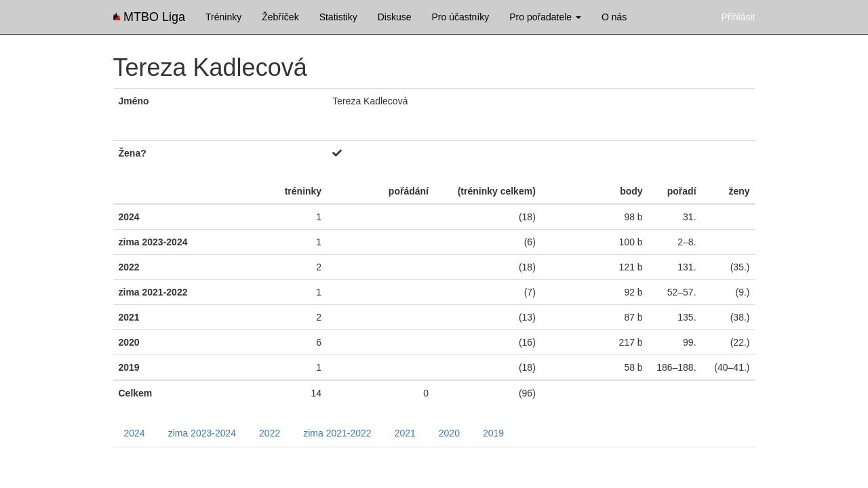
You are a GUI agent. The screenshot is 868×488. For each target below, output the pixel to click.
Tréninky (223, 17)
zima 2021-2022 (337, 433)
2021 (405, 433)
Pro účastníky (460, 17)
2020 (449, 433)
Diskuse (395, 17)
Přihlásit (738, 17)
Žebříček (280, 17)
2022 (270, 433)
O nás (614, 17)
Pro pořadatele (545, 17)
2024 (135, 433)
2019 (493, 433)
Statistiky (338, 17)
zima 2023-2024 (202, 433)
